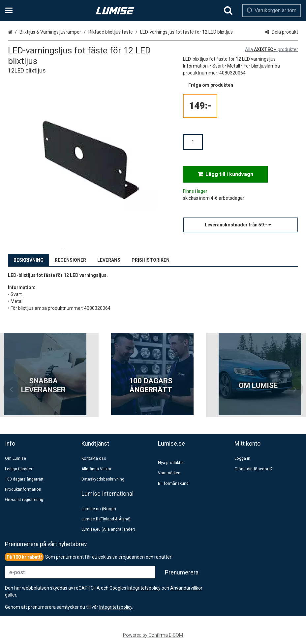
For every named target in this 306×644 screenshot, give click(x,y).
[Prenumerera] (182, 572)
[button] (241, 225)
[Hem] (115, 11)
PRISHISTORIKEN (151, 260)
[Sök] (228, 11)
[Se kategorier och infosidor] (11, 11)
